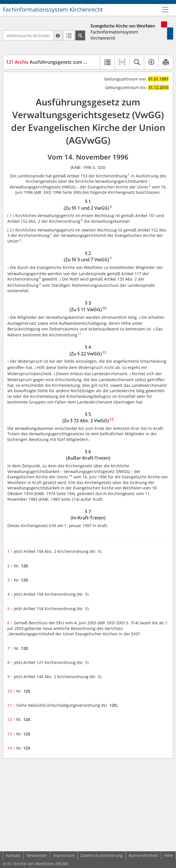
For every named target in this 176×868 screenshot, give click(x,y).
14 (11, 748)
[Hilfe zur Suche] (58, 35)
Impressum (64, 855)
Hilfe (168, 855)
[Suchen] (80, 35)
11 (11, 705)
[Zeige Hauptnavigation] (165, 10)
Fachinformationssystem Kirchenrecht (53, 9)
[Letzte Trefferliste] (69, 35)
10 (11, 691)
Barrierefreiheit (143, 855)
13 (11, 734)
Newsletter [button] (37, 855)
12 (11, 719)
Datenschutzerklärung (102, 855)
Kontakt (13, 855)
